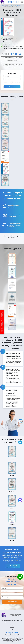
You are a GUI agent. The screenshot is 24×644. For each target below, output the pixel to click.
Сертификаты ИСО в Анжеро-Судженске (13, 5)
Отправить (12, 87)
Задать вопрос (12, 602)
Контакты (12, 627)
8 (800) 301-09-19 (12, 633)
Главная (2, 5)
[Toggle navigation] (22, 2)
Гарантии (12, 625)
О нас (12, 629)
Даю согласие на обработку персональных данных (12, 83)
